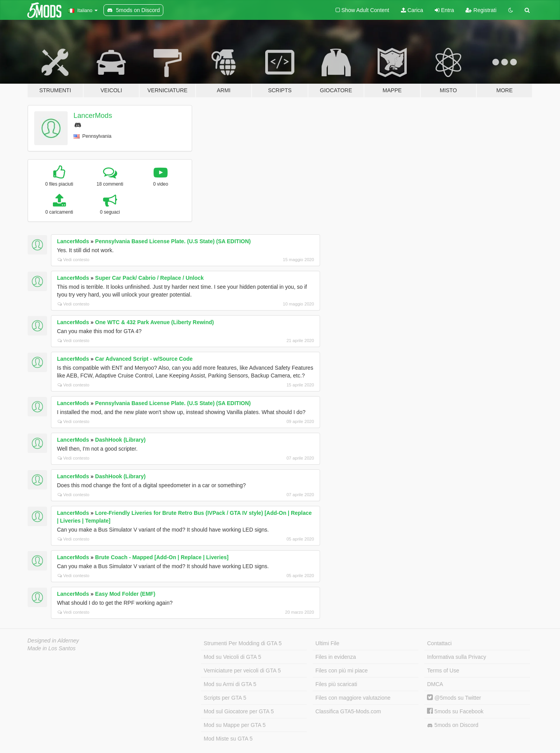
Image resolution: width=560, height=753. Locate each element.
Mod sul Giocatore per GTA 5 (239, 711)
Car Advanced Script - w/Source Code (144, 359)
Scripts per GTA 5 (225, 698)
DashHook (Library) (121, 440)
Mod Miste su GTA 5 (228, 739)
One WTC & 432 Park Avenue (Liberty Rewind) (155, 322)
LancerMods (93, 116)
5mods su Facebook (455, 711)
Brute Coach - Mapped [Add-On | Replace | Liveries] (162, 557)
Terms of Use (443, 671)
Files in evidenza (336, 657)
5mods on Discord (453, 725)
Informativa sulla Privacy (457, 657)
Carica (412, 10)
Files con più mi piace (342, 671)
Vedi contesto (73, 260)
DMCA (435, 684)
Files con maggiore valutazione (353, 698)
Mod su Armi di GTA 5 (230, 684)
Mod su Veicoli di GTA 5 (233, 657)
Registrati (481, 10)
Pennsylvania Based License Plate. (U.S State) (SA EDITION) (173, 241)
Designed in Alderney (53, 641)
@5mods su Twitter (454, 698)
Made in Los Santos (52, 648)
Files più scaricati (336, 684)
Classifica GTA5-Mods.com (348, 711)
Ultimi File (327, 643)
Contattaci (439, 643)
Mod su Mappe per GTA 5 (235, 725)
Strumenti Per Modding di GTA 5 (243, 643)
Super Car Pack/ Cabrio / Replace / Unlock (150, 278)
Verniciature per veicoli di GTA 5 (242, 671)
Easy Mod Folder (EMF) (125, 594)
